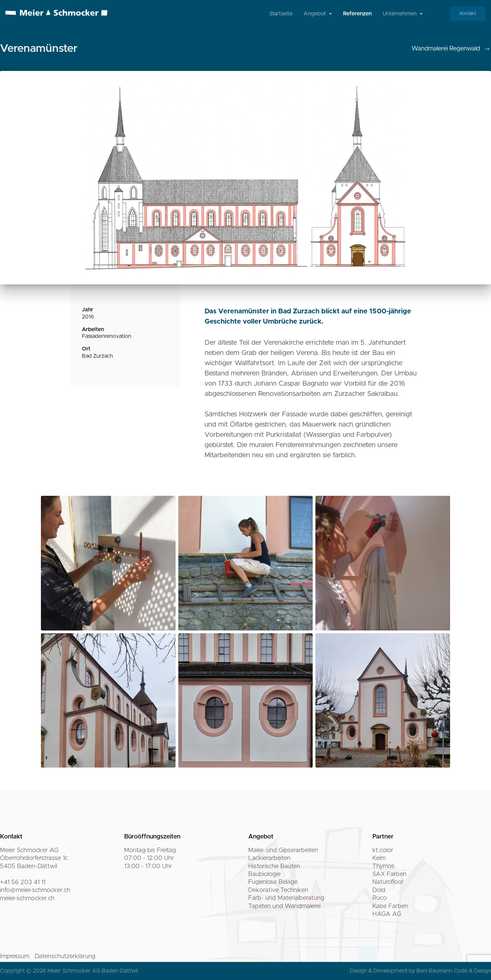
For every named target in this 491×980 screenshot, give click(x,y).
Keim (379, 858)
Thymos (383, 866)
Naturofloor (388, 882)
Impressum (15, 956)
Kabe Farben (390, 906)
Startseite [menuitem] (281, 14)
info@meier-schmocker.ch (35, 890)
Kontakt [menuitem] (468, 14)
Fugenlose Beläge (273, 882)
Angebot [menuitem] (318, 14)
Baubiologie (264, 874)
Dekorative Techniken (278, 890)
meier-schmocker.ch (27, 899)
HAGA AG (387, 914)
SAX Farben (389, 874)
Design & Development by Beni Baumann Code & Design (420, 971)
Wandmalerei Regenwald (451, 49)
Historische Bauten (274, 866)
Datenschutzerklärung (65, 956)
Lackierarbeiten (269, 858)
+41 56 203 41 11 (23, 882)
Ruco (380, 898)
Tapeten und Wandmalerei (284, 906)
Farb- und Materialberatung (286, 898)
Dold (379, 890)
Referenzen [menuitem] (357, 14)
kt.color (383, 850)
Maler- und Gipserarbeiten (283, 850)
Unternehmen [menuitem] (403, 14)
